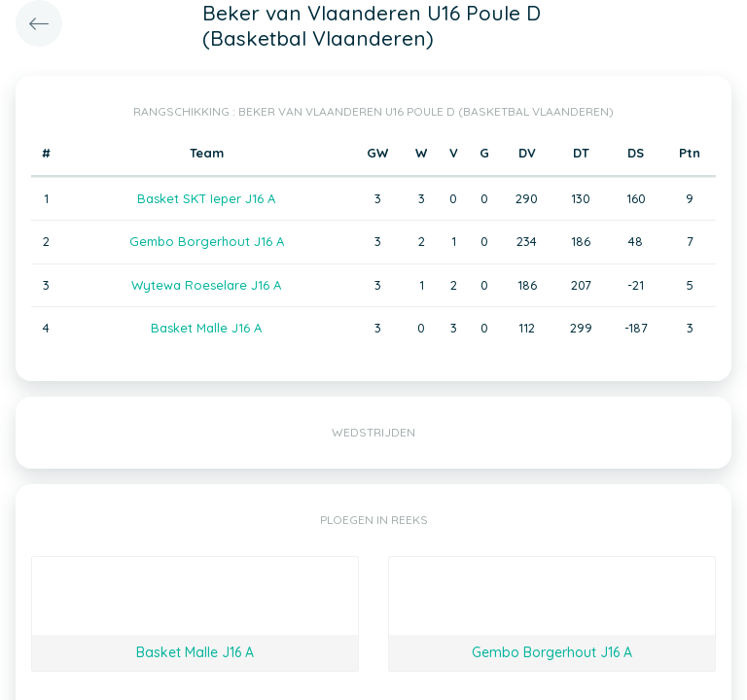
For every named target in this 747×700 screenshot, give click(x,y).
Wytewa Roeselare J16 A (206, 285)
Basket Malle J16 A (206, 328)
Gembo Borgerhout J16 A (207, 241)
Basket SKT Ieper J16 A (206, 198)
